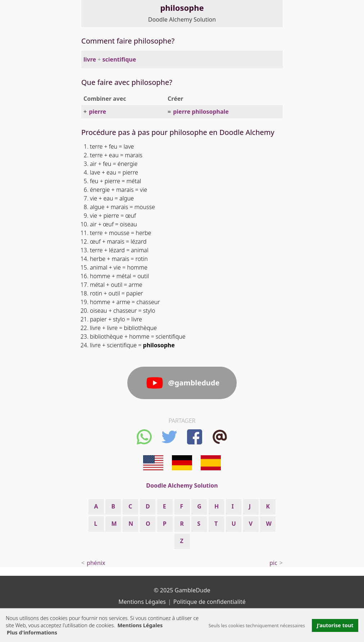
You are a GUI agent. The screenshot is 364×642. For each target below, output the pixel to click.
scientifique (119, 59)
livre (90, 59)
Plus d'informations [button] (32, 632)
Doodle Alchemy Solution (182, 19)
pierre (97, 112)
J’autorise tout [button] (335, 625)
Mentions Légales (140, 625)
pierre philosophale (201, 112)
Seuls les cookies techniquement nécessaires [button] (257, 625)
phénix (96, 563)
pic (273, 563)
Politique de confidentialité (210, 602)
